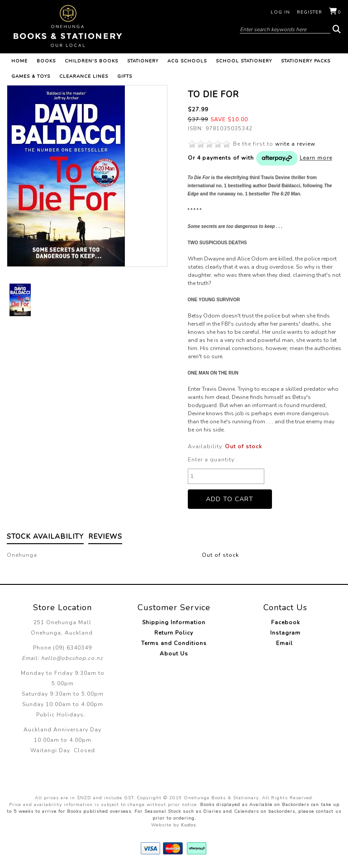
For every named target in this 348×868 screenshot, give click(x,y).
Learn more (316, 158)
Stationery (143, 61)
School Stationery (244, 61)
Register (310, 12)
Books (46, 61)
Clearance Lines (84, 76)
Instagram (285, 633)
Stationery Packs (306, 61)
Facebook (286, 622)
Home (19, 61)
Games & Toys (31, 76)
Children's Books (91, 61)
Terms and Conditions (174, 643)
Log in (280, 12)
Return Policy (174, 633)
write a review (295, 144)
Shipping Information (174, 622)
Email (285, 643)
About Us (174, 654)
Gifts (125, 76)
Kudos (188, 825)
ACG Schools (187, 61)
